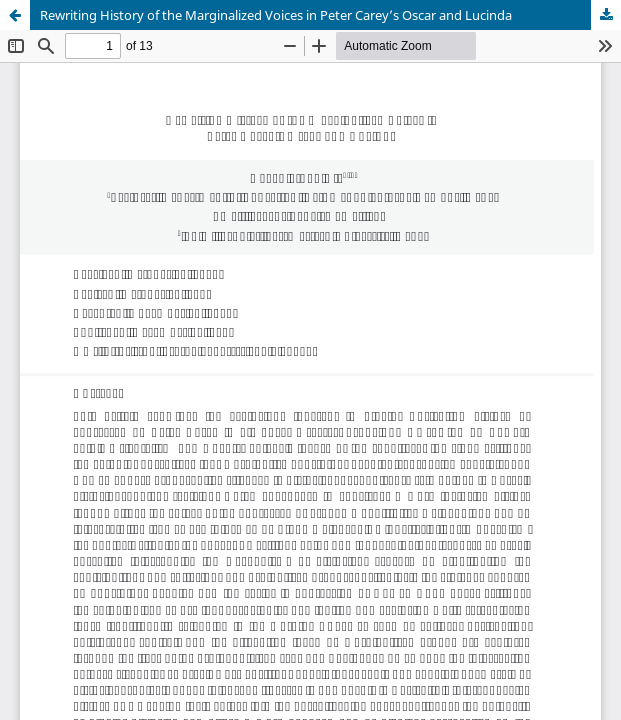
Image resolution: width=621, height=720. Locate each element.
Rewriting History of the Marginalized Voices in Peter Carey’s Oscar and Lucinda (276, 15)
